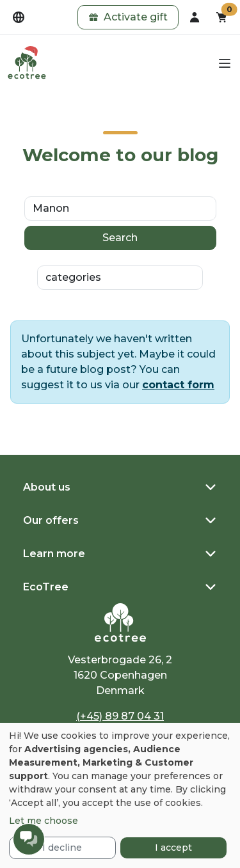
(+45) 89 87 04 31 (120, 716)
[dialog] (120, 795)
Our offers (51, 520)
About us (47, 487)
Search (120, 238)
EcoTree (46, 587)
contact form (178, 385)
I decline (62, 848)
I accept (173, 848)
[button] (128, 17)
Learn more (54, 554)
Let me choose (44, 821)
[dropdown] (19, 17)
